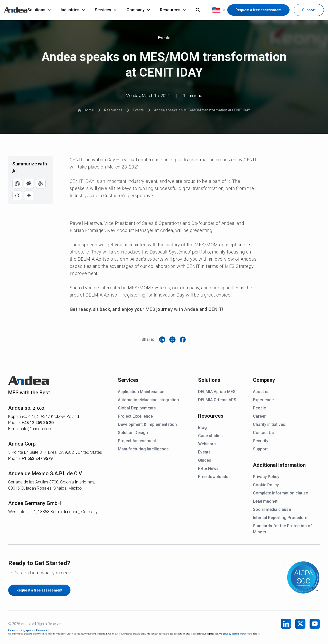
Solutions (39, 10)
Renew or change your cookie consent (28, 630)
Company (138, 10)
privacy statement (233, 634)
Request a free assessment (258, 10)
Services (106, 10)
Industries (73, 10)
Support (309, 10)
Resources (173, 10)
